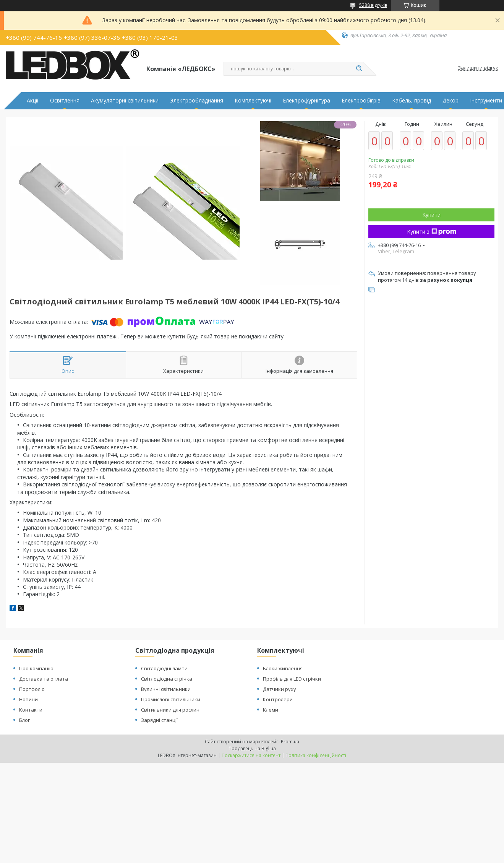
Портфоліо (32, 689)
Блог (24, 720)
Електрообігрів (361, 101)
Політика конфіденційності (316, 755)
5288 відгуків (373, 5)
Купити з (432, 232)
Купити (431, 215)
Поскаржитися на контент (251, 755)
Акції (33, 101)
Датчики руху (280, 689)
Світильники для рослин (170, 710)
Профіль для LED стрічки (292, 679)
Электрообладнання (197, 101)
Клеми (271, 710)
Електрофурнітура (306, 101)
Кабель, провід (412, 101)
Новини (28, 699)
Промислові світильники (171, 699)
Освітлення (65, 101)
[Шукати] (359, 69)
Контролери (278, 699)
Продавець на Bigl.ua (252, 748)
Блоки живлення (283, 668)
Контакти (31, 710)
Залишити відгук (478, 68)
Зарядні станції (159, 720)
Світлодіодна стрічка (167, 679)
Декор (451, 101)
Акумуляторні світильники (125, 101)
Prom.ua (290, 742)
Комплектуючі (253, 101)
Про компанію (36, 668)
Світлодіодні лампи (164, 668)
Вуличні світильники (166, 689)
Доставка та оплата (44, 679)
